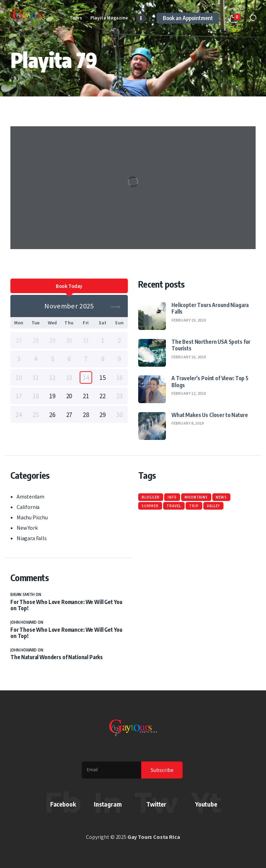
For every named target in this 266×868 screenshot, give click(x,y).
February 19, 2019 (189, 320)
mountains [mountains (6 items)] (196, 497)
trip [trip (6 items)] (194, 506)
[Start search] (252, 19)
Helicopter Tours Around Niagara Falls (210, 308)
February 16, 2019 (189, 357)
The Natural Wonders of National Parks (57, 657)
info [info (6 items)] (172, 497)
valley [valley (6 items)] (213, 506)
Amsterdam (30, 496)
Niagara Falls (32, 538)
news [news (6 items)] (221, 497)
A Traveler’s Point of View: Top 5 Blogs (210, 381)
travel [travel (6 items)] (174, 506)
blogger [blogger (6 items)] (151, 497)
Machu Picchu (32, 517)
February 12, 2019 (189, 393)
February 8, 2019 (188, 423)
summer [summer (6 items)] (150, 506)
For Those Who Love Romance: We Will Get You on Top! (66, 605)
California (28, 507)
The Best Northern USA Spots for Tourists (211, 345)
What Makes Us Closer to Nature (210, 415)
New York (27, 528)
